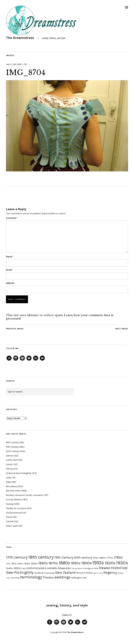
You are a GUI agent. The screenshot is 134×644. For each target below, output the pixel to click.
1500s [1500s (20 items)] (96, 558)
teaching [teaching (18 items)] (15, 578)
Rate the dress (13, 491)
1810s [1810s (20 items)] (14, 564)
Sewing (10, 504)
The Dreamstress (20, 38)
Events (9, 464)
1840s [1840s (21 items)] (27, 563)
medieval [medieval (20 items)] (39, 573)
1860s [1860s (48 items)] (43, 563)
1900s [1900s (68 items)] (86, 563)
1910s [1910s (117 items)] (98, 563)
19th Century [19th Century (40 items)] (64, 557)
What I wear (12, 526)
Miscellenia (11, 486)
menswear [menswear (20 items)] (49, 573)
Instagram (16, 360)
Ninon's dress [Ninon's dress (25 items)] (84, 573)
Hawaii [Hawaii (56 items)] (105, 568)
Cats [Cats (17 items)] (24, 568)
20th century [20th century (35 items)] (83, 558)
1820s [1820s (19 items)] (21, 564)
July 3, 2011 (11, 64)
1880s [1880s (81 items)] (64, 563)
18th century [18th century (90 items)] (41, 557)
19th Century (12, 447)
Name (10, 257)
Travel (9, 517)
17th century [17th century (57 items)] (17, 557)
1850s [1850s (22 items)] (34, 564)
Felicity (9, 469)
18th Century (12, 442)
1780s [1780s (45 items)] (118, 557)
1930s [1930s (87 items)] (122, 563)
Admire (9, 456)
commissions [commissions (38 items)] (36, 568)
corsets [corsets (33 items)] (52, 568)
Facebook (9, 360)
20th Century (12, 451)
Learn (9, 478)
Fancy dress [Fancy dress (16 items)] (77, 568)
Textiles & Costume (16, 508)
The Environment (14, 513)
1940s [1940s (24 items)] (9, 568)
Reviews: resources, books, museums (25, 495)
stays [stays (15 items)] (8, 578)
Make (9, 482)
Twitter (29, 360)
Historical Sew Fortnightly (18, 473)
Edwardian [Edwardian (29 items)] (64, 568)
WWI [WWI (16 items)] (85, 578)
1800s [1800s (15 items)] (8, 564)
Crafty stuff (12, 460)
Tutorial (10, 521)
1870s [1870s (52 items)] (53, 563)
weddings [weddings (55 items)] (62, 577)
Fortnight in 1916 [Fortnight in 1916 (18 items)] (91, 568)
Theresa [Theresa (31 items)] (48, 577)
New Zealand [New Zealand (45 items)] (65, 572)
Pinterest (22, 360)
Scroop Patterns (14, 500)
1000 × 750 (22, 64)
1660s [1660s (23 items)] (103, 558)
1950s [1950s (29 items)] (17, 568)
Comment (12, 218)
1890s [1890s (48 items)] (76, 563)
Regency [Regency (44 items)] (110, 572)
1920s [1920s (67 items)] (110, 563)
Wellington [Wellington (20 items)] (77, 578)
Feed (36, 360)
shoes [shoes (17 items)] (121, 573)
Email (10, 270)
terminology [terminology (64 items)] (31, 577)
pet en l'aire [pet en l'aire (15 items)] (98, 573)
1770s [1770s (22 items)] (110, 558)
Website (10, 283)
